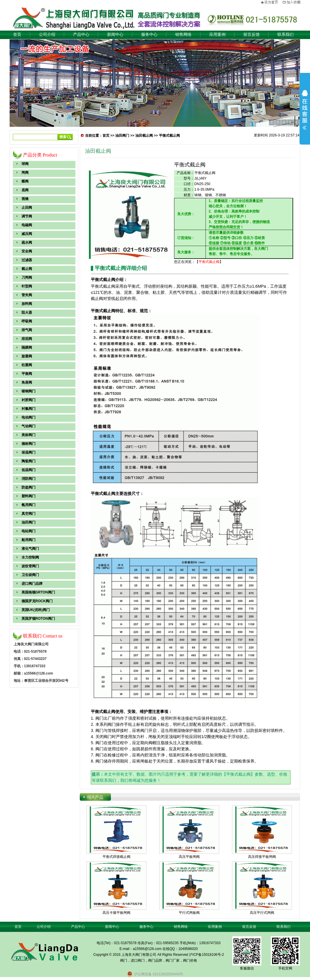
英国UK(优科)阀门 (36, 610)
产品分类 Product (40, 155)
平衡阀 (27, 374)
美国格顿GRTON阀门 (38, 592)
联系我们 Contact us (43, 636)
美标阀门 (29, 435)
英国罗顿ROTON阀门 (38, 619)
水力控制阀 (30, 557)
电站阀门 (29, 531)
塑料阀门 (29, 496)
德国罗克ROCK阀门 (37, 601)
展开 (305, 110)
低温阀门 (29, 470)
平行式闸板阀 (189, 913)
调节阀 (27, 216)
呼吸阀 (27, 321)
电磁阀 (27, 225)
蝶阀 (25, 181)
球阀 (25, 164)
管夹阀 (27, 295)
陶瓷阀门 (29, 461)
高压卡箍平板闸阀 (116, 913)
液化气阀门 (30, 549)
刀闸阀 (27, 278)
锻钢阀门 (29, 391)
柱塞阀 (27, 365)
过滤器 (27, 260)
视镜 (25, 199)
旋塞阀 (27, 356)
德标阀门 (29, 444)
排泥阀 (27, 339)
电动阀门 (29, 417)
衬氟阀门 (29, 409)
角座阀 (27, 382)
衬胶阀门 (29, 400)
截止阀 (27, 269)
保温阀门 (29, 452)
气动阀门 (29, 426)
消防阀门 (29, 479)
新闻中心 (115, 35)
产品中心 (81, 35)
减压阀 (27, 234)
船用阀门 (29, 540)
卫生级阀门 (30, 575)
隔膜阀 (27, 347)
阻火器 (27, 312)
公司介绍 (47, 35)
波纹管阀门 (30, 566)
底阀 (25, 190)
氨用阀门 (29, 505)
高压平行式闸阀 (262, 913)
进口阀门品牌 (32, 584)
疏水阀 (27, 243)
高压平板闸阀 (189, 857)
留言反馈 (251, 35)
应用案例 (217, 35)
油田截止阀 (144, 136)
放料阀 (27, 304)
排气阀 (27, 330)
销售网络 (183, 35)
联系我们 (286, 35)
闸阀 (25, 173)
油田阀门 (29, 522)
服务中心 (149, 35)
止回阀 (27, 208)
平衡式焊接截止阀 (116, 857)
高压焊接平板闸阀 (262, 857)
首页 (17, 35)
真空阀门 (29, 514)
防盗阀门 (29, 487)
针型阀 (27, 286)
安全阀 (27, 251)
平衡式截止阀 (169, 136)
